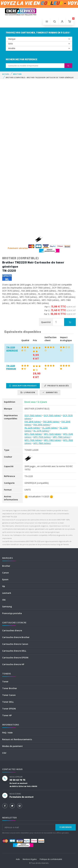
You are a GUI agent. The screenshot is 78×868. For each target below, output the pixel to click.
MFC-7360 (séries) (61, 437)
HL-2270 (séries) (41, 431)
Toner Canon (9, 695)
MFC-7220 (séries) (33, 434)
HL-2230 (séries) (32, 428)
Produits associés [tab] (57, 386)
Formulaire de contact (22, 797)
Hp (4, 586)
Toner (5, 682)
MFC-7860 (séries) (42, 443)
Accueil (6, 74)
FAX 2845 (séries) (51, 422)
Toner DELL (8, 702)
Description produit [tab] (23, 386)
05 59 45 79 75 (17, 780)
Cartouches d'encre (12, 630)
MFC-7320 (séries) (42, 437)
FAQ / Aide (7, 733)
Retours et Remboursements (17, 739)
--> (39, 39)
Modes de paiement (12, 746)
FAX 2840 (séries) (33, 422)
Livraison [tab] (28, 392)
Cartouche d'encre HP (13, 664)
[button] (55, 22)
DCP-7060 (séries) (33, 415)
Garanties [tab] (50, 392)
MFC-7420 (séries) (33, 440)
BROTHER (17, 74)
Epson (5, 579)
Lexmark (7, 593)
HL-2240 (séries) (50, 428)
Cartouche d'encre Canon (15, 644)
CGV (4, 753)
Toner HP (7, 715)
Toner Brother (10, 688)
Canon (6, 573)
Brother (6, 566)
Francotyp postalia (12, 613)
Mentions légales (30, 859)
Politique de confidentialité (51, 859)
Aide (18, 859)
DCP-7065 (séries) (52, 415)
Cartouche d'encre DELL (14, 651)
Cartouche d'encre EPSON (15, 658)
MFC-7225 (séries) (52, 434)
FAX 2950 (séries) (42, 425)
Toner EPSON (9, 709)
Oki (4, 600)
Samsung (7, 606)
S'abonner (66, 827)
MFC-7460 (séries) (52, 440)
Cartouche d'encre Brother (16, 637)
